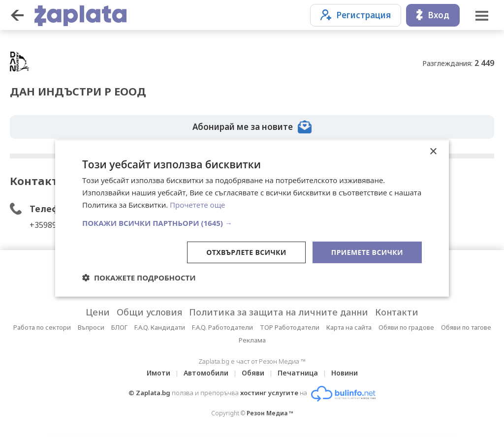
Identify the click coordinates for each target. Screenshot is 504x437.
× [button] (433, 152)
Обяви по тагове (466, 327)
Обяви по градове (406, 327)
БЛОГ (119, 327)
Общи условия (149, 312)
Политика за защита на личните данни (279, 312)
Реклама (252, 340)
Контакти (397, 312)
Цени (98, 312)
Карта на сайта (349, 327)
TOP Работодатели (290, 327)
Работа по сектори (42, 327)
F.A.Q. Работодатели (222, 327)
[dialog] (252, 218)
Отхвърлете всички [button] (246, 252)
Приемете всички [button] (367, 252)
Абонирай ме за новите (252, 127)
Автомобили (206, 373)
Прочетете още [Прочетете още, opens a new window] (197, 205)
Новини (345, 373)
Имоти (158, 373)
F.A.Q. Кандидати (160, 327)
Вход (433, 15)
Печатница (298, 373)
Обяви (253, 373)
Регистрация (356, 15)
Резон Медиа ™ (270, 413)
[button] (252, 222)
